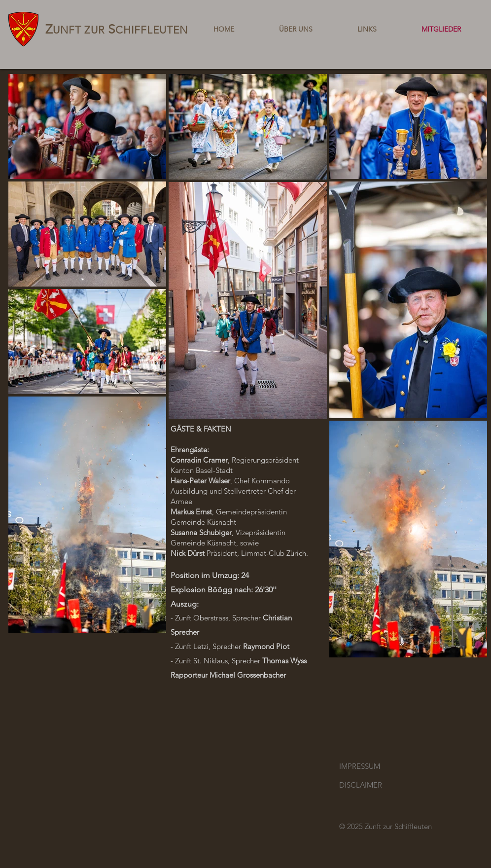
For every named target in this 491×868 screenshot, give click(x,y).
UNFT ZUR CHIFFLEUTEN (117, 30)
